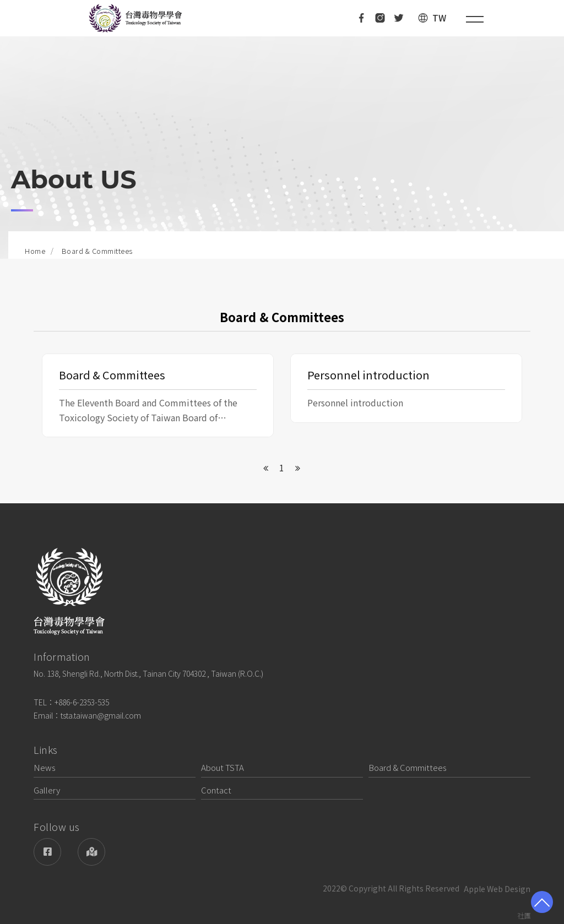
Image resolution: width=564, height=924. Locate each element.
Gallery (47, 790)
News (45, 767)
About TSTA (223, 767)
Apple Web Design (497, 889)
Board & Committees (408, 767)
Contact (216, 790)
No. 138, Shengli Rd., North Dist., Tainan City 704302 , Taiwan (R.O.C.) (148, 673)
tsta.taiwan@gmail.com (101, 715)
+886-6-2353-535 (82, 702)
